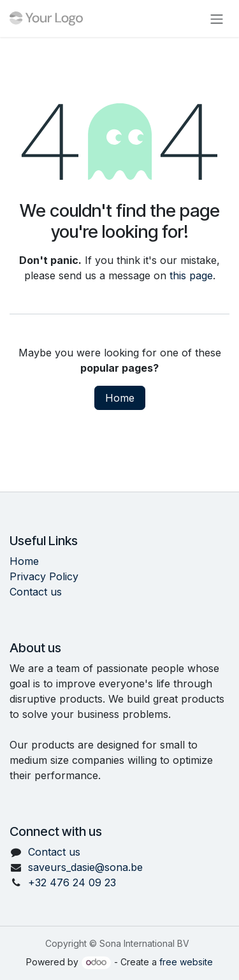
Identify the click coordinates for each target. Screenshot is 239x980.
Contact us (36, 592)
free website (186, 962)
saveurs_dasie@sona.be (85, 867)
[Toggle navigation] (217, 18)
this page (191, 275)
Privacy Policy (44, 576)
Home (120, 398)
